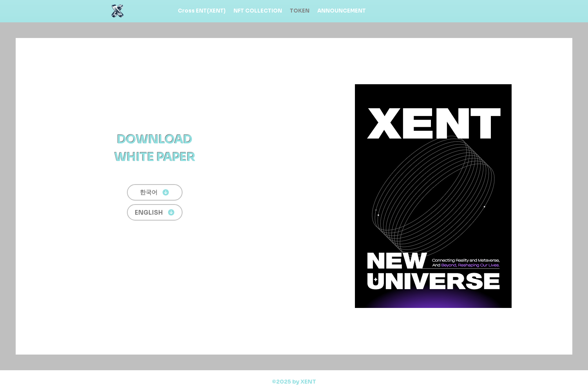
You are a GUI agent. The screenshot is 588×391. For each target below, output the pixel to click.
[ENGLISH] (155, 212)
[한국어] (155, 192)
